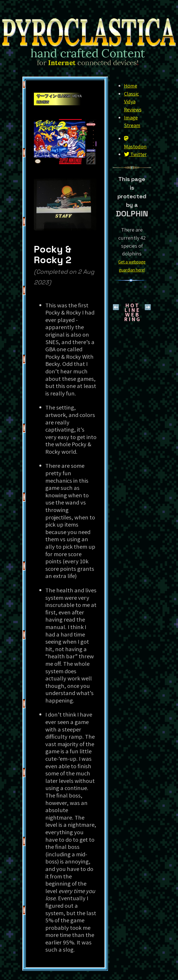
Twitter (135, 154)
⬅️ (116, 307)
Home (131, 86)
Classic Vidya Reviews (133, 101)
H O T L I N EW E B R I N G (132, 312)
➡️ (148, 307)
